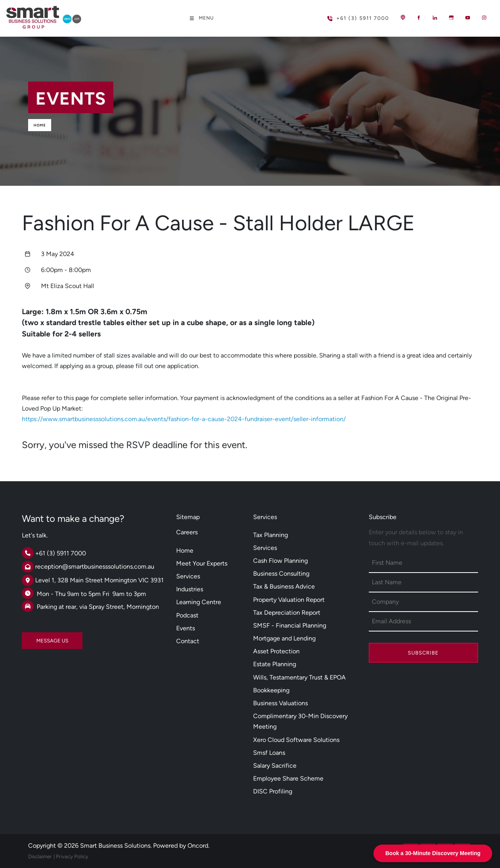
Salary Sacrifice (275, 766)
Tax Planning (271, 535)
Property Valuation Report (289, 600)
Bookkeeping (271, 690)
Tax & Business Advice (284, 586)
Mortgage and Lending (284, 638)
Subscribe (423, 653)
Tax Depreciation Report (287, 613)
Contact (188, 641)
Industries (190, 589)
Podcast (187, 615)
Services (188, 576)
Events (186, 628)
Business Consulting (281, 574)
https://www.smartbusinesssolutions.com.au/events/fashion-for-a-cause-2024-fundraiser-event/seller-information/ (184, 419)
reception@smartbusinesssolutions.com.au (95, 567)
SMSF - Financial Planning (290, 625)
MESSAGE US (38, 638)
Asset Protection (276, 651)
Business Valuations (280, 703)
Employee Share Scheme (288, 778)
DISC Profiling (273, 791)
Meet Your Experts (202, 563)
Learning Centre (199, 602)
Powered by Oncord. (181, 846)
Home (40, 125)
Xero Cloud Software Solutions (296, 740)
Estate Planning (275, 664)
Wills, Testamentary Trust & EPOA (299, 677)
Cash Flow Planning (280, 561)
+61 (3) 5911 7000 (346, 15)
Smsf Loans (269, 753)
